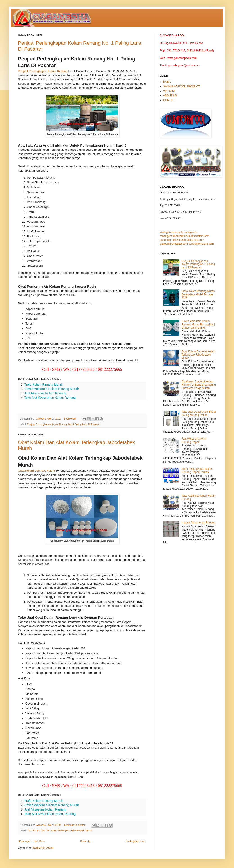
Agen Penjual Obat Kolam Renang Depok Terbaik (197, 470)
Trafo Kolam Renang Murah (44, 384)
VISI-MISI (169, 91)
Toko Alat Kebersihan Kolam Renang (50, 398)
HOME (167, 82)
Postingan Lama (135, 841)
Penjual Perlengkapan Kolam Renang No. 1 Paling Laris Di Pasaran (64, 424)
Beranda (85, 841)
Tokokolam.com (200, 236)
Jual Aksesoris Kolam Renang (45, 393)
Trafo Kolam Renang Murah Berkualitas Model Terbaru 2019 (198, 294)
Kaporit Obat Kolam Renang (198, 523)
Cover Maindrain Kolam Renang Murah (52, 389)
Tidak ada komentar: (75, 825)
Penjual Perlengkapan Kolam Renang (43, 71)
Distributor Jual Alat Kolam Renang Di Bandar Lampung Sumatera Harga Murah (199, 385)
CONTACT (170, 100)
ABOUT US (170, 95)
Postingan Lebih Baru (32, 841)
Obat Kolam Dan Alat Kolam (36, 471)
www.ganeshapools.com (174, 232)
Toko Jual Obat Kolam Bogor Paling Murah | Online (199, 413)
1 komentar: (70, 419)
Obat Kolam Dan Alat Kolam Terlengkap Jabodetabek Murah (60, 830)
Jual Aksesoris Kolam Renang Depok (194, 440)
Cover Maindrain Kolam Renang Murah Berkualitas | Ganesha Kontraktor (198, 324)
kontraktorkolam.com (201, 244)
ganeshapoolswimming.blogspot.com (182, 240)
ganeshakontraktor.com (174, 244)
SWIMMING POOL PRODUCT (181, 86)
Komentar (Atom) (43, 848)
